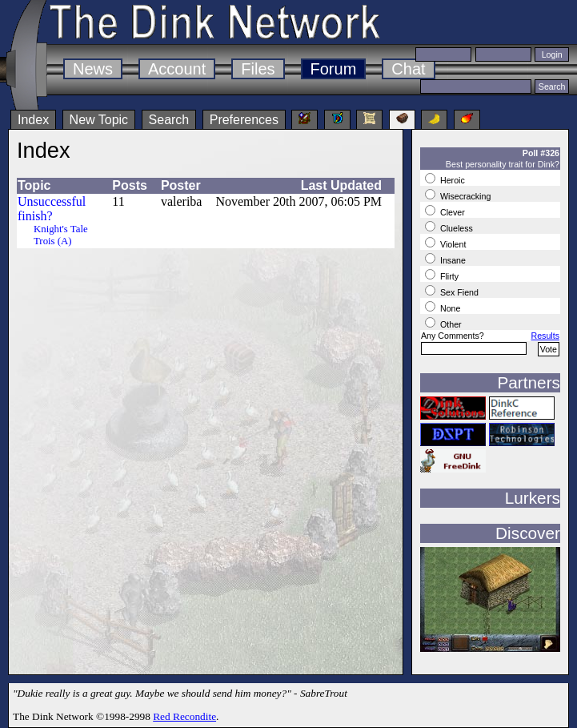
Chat (408, 69)
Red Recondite (184, 716)
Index (33, 120)
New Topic (99, 120)
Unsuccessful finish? (52, 209)
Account (177, 69)
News (93, 69)
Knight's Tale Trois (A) (61, 235)
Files (258, 69)
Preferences (244, 120)
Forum (334, 69)
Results (545, 336)
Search (169, 120)
